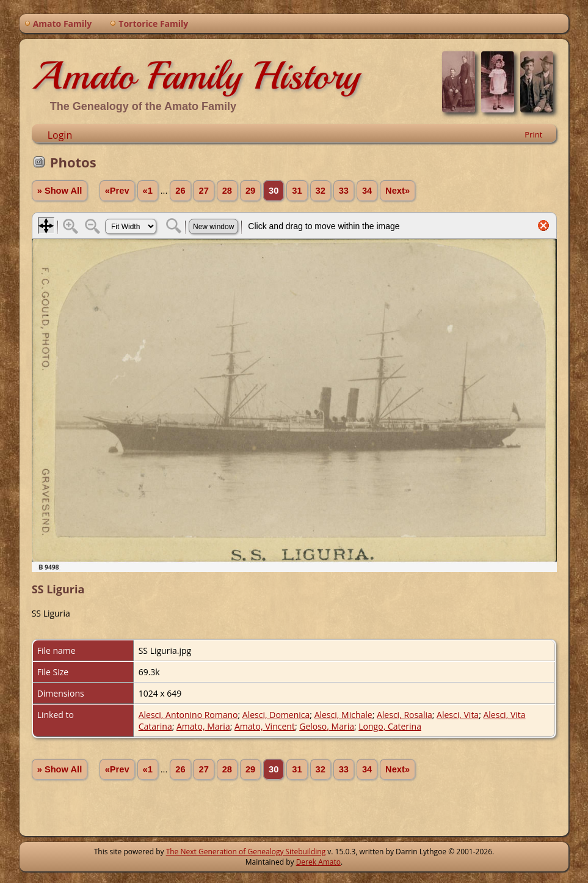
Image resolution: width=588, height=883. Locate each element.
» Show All (60, 191)
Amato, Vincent (265, 726)
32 (321, 191)
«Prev (117, 191)
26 (180, 191)
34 (367, 191)
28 (227, 191)
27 (203, 191)
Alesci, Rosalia (405, 715)
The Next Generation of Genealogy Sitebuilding (246, 852)
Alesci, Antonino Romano (188, 715)
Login (60, 135)
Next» (397, 191)
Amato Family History (196, 76)
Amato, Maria (203, 726)
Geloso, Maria (327, 726)
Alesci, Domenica (276, 715)
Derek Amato (318, 862)
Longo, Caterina (390, 726)
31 (297, 191)
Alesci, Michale (343, 715)
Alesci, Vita (458, 715)
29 (250, 191)
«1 (148, 191)
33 (344, 191)
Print (533, 134)
